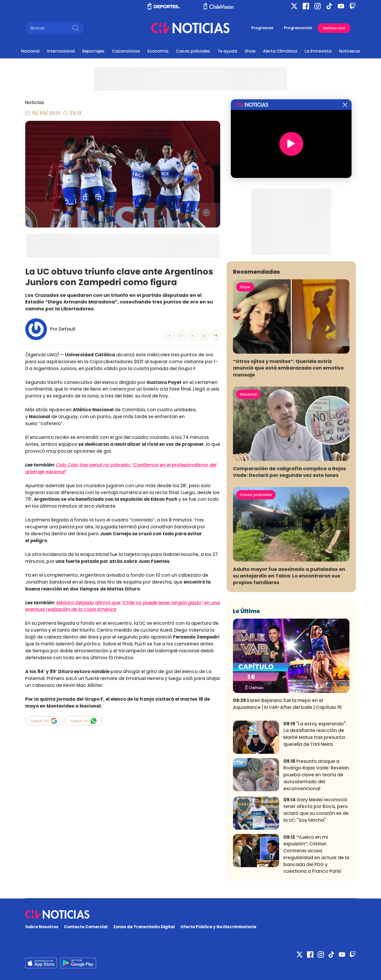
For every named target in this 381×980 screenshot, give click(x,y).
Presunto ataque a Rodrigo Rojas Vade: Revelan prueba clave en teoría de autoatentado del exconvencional (316, 775)
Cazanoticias (126, 51)
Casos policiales (193, 51)
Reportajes (93, 51)
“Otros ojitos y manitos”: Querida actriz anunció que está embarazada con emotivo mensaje (288, 368)
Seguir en (44, 721)
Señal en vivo (334, 28)
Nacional (30, 51)
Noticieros (350, 51)
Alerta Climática (280, 51)
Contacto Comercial (86, 927)
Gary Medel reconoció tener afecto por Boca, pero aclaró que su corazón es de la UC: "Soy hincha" (316, 810)
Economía (158, 51)
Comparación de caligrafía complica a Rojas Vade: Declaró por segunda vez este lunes (289, 472)
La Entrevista (318, 51)
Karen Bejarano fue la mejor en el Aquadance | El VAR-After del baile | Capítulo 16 (287, 704)
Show (250, 51)
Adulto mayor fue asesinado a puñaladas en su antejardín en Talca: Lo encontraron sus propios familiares (289, 576)
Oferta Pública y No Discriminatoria (218, 927)
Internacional (61, 51)
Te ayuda (227, 51)
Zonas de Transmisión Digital (144, 927)
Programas (262, 28)
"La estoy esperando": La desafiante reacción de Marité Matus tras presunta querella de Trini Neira (315, 734)
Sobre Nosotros (42, 927)
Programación (298, 28)
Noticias (35, 102)
